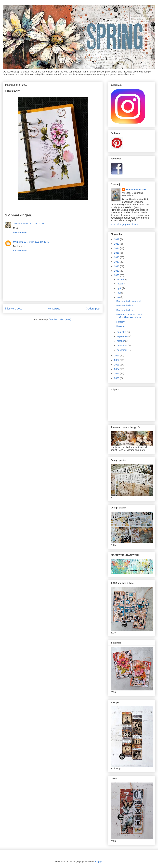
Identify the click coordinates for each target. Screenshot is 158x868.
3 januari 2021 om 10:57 (32, 224)
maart (120, 284)
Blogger (99, 861)
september (123, 336)
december (122, 350)
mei (119, 293)
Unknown (18, 242)
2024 (117, 369)
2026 (117, 378)
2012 (117, 239)
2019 (117, 271)
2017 (117, 262)
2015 (117, 253)
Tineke (17, 224)
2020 (117, 275)
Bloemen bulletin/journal (129, 301)
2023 (117, 365)
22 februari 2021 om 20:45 (36, 242)
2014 (117, 248)
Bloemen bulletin (125, 306)
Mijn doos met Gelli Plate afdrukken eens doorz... (130, 316)
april (119, 288)
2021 (117, 356)
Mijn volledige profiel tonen (124, 224)
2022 (117, 360)
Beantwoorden (20, 232)
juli (119, 297)
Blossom (121, 326)
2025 (117, 374)
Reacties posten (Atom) (60, 319)
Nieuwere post (13, 309)
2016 (117, 257)
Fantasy (120, 322)
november (122, 346)
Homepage (54, 309)
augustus (122, 332)
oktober (121, 341)
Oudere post (93, 309)
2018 (117, 266)
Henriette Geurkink (136, 190)
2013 (117, 244)
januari (121, 279)
